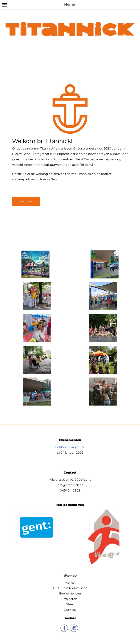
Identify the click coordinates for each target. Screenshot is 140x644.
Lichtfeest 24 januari (70, 447)
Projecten (70, 599)
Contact (70, 610)
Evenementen (70, 593)
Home (70, 583)
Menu (5, 5)
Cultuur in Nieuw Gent (70, 588)
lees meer (26, 201)
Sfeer (70, 604)
